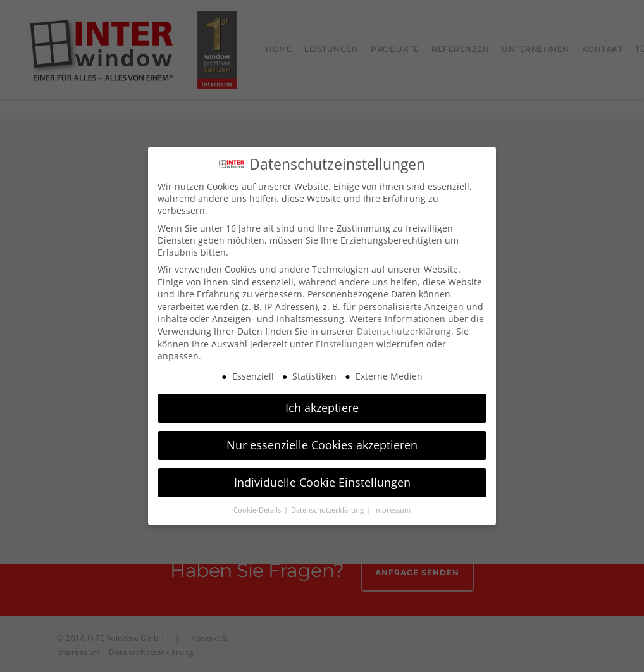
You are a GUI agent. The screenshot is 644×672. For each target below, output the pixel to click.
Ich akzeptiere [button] (322, 404)
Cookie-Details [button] (258, 506)
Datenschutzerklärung (404, 327)
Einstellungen (345, 339)
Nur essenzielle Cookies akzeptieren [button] (322, 441)
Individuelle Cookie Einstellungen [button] (322, 478)
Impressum (392, 506)
